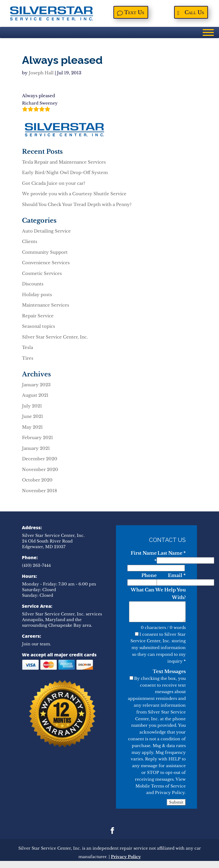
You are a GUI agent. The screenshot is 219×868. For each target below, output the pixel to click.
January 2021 (36, 448)
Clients (30, 241)
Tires (28, 358)
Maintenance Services (46, 305)
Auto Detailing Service (46, 231)
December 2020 (40, 459)
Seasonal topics (39, 326)
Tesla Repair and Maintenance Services (64, 162)
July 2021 (32, 406)
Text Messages (169, 671)
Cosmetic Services (42, 273)
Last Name (172, 553)
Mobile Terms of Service (161, 786)
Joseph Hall (41, 73)
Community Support (45, 252)
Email (177, 575)
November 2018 (40, 491)
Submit (176, 802)
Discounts (33, 284)
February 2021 (38, 438)
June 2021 (33, 416)
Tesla (28, 347)
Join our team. (37, 644)
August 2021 (35, 395)
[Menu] (208, 32)
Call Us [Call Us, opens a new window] (195, 13)
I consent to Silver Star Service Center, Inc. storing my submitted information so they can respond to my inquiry (158, 648)
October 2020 (37, 480)
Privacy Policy (170, 793)
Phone (149, 575)
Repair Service (38, 316)
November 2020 (40, 469)
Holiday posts (37, 295)
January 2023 (36, 385)
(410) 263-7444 (36, 565)
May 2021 (32, 427)
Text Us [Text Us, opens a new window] (135, 13)
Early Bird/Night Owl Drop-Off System (65, 172)
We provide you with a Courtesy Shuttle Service (74, 194)
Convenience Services (46, 263)
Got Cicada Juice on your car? (54, 183)
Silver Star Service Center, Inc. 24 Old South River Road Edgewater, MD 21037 (53, 541)
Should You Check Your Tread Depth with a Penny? (77, 204)
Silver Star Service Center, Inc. (55, 337)
